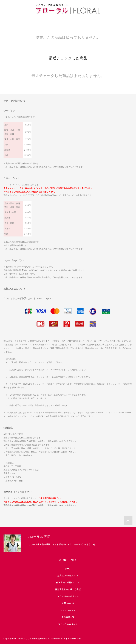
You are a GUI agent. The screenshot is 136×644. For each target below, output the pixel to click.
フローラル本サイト (68, 624)
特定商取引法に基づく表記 (68, 589)
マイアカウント (68, 610)
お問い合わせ (68, 603)
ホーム (68, 569)
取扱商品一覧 (68, 617)
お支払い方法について (68, 576)
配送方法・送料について (68, 582)
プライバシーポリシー (68, 596)
